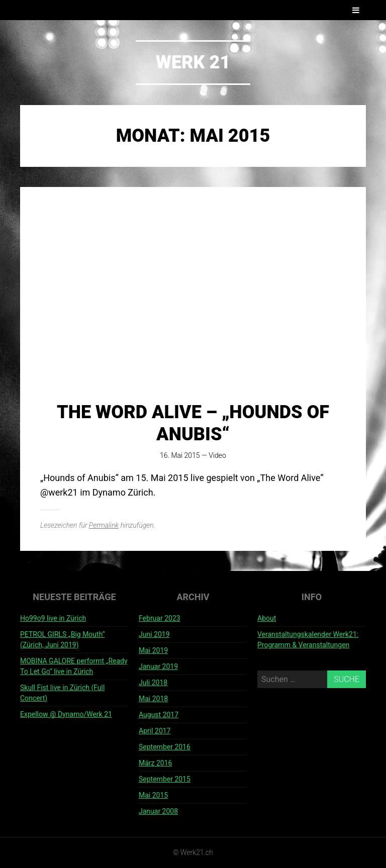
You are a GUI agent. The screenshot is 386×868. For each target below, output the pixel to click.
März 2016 (155, 763)
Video (217, 455)
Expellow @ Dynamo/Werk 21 (66, 714)
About (267, 618)
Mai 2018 (153, 699)
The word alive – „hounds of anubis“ (193, 423)
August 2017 (159, 715)
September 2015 (165, 779)
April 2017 (155, 731)
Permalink (104, 525)
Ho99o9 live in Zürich (53, 618)
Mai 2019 (153, 650)
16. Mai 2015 (180, 455)
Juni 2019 (154, 634)
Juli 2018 (153, 683)
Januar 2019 (158, 666)
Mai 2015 (153, 795)
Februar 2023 (160, 618)
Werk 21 (193, 62)
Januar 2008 (158, 811)
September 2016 (165, 747)
